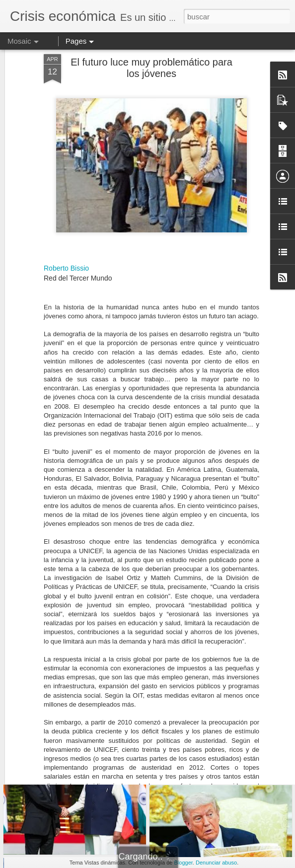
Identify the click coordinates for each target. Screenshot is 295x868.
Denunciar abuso (216, 863)
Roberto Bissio (66, 206)
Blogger (184, 863)
